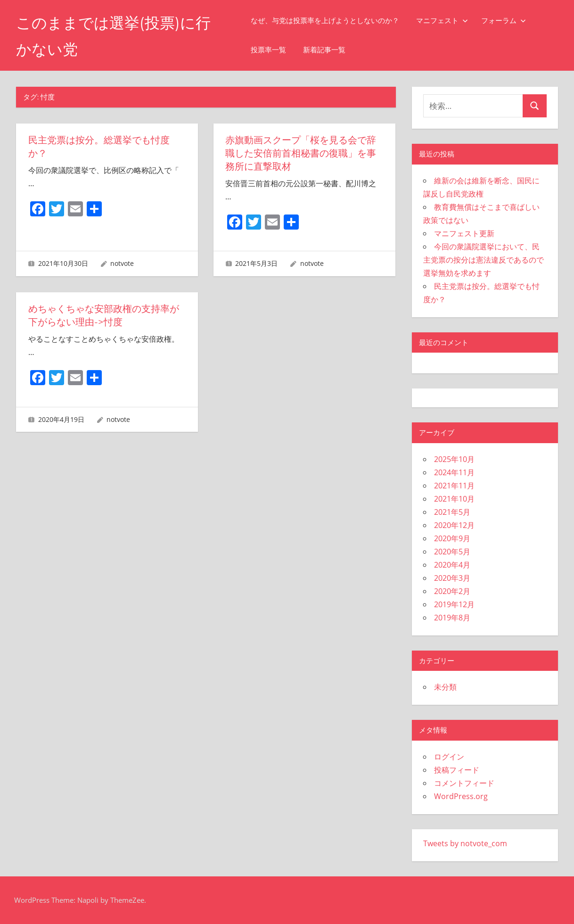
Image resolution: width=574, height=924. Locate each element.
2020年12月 (454, 525)
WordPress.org (461, 796)
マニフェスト (442, 21)
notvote (122, 263)
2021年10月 (454, 499)
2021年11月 (454, 486)
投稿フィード (457, 770)
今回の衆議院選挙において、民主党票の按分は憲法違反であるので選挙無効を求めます (484, 260)
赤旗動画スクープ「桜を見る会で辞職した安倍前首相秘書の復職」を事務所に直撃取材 (301, 153)
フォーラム (504, 21)
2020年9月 (452, 538)
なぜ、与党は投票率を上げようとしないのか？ (325, 21)
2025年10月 (454, 459)
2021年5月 (452, 512)
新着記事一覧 (324, 50)
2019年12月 (454, 604)
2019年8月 (452, 618)
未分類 (445, 687)
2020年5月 (452, 552)
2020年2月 (452, 591)
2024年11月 (454, 472)
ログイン (449, 757)
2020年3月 (452, 578)
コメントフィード (464, 783)
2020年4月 (452, 565)
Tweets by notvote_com (465, 843)
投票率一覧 (268, 50)
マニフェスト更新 (464, 233)
